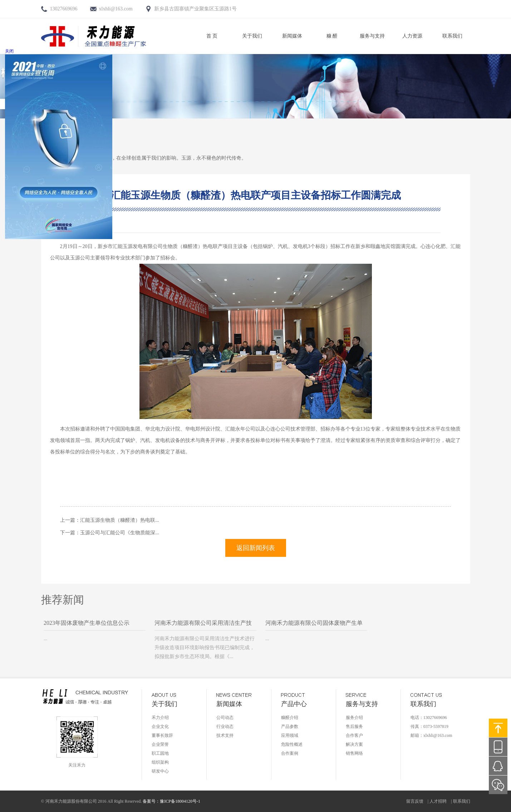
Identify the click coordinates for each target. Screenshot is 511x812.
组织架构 (160, 762)
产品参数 (290, 726)
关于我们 (252, 36)
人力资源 (412, 36)
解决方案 (354, 744)
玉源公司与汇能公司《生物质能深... (120, 533)
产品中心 (294, 704)
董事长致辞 (162, 735)
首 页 (212, 36)
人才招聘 (438, 801)
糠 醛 (332, 36)
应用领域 (290, 735)
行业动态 (225, 726)
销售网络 (354, 753)
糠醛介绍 (290, 718)
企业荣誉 (160, 744)
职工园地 (160, 753)
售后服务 (354, 726)
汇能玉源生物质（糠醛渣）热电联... (120, 520)
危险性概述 (292, 744)
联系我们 (452, 36)
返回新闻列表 (256, 548)
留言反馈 (415, 801)
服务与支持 (372, 36)
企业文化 (160, 726)
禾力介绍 (160, 718)
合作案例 (290, 753)
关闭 (9, 51)
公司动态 (225, 718)
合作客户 (354, 735)
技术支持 (225, 735)
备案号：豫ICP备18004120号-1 (171, 801)
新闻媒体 (292, 36)
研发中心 (160, 771)
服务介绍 (354, 718)
